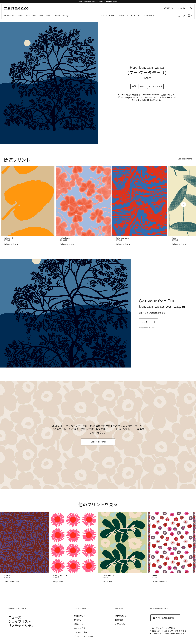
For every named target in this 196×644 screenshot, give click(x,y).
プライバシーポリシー (83, 637)
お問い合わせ (121, 624)
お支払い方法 (80, 628)
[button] (184, 204)
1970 (142, 86)
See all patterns (185, 159)
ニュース (121, 16)
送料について (80, 624)
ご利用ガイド (169, 8)
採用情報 (119, 620)
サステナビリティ (134, 16)
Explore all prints (98, 442)
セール (49, 16)
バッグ (20, 16)
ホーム (41, 16)
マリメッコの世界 (108, 16)
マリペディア (149, 16)
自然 (134, 86)
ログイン (146, 322)
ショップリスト (182, 8)
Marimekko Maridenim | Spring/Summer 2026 (98, 1)
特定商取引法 (121, 616)
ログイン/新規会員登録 (163, 618)
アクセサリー (30, 16)
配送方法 (78, 620)
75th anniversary (61, 16)
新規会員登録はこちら (147, 328)
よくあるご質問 (81, 633)
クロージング (9, 16)
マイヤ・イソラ (155, 86)
